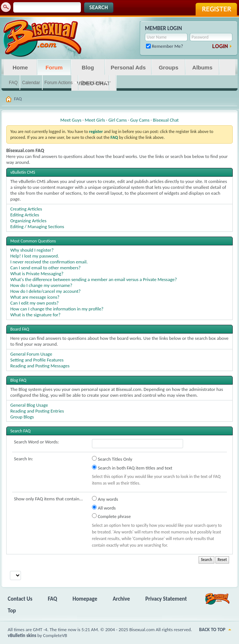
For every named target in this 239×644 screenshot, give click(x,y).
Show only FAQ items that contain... (48, 499)
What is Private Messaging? (37, 274)
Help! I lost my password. (35, 256)
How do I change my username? (41, 285)
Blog (88, 67)
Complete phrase (111, 516)
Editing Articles (25, 215)
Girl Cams (118, 120)
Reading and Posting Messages (40, 366)
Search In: (24, 459)
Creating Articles (26, 209)
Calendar (31, 83)
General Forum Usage (31, 354)
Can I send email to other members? (45, 268)
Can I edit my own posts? (35, 303)
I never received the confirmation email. (49, 262)
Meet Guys (71, 120)
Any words (105, 499)
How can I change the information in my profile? (57, 309)
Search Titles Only (112, 459)
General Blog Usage (29, 405)
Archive (122, 599)
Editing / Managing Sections (37, 226)
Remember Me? (165, 46)
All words (104, 508)
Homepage (85, 599)
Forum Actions (59, 83)
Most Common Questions (33, 241)
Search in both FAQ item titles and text (132, 468)
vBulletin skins (22, 635)
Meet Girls (95, 120)
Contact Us (20, 599)
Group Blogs (22, 417)
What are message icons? (35, 297)
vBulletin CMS (23, 172)
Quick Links (92, 83)
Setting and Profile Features (37, 360)
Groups (169, 67)
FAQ (13, 83)
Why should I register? (32, 250)
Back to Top (212, 629)
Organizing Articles (28, 221)
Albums (202, 67)
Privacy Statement (166, 599)
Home (20, 67)
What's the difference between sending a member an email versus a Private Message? (94, 279)
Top (12, 611)
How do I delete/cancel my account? (45, 291)
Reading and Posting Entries (37, 411)
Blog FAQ (18, 380)
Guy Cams (140, 120)
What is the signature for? (35, 315)
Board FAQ (20, 329)
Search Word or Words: (36, 442)
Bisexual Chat (166, 120)
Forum (54, 67)
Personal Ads (128, 67)
